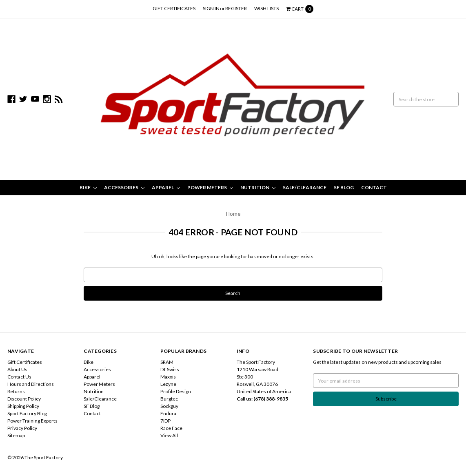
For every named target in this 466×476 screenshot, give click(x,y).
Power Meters (210, 187)
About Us (17, 369)
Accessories (124, 187)
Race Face (171, 428)
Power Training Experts (32, 421)
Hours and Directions (31, 384)
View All (169, 435)
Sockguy (169, 406)
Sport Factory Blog (27, 413)
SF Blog (344, 187)
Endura (168, 413)
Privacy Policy (22, 428)
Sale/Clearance (305, 187)
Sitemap (16, 435)
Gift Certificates (174, 8)
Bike (88, 187)
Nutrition (258, 187)
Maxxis (168, 377)
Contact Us (19, 377)
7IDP (165, 421)
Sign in (211, 8)
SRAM (167, 362)
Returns (16, 391)
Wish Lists (266, 8)
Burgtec (169, 399)
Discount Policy (24, 399)
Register (236, 8)
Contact (374, 187)
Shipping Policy (23, 406)
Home (233, 214)
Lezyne (168, 384)
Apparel (166, 187)
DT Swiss (170, 369)
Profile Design (176, 391)
